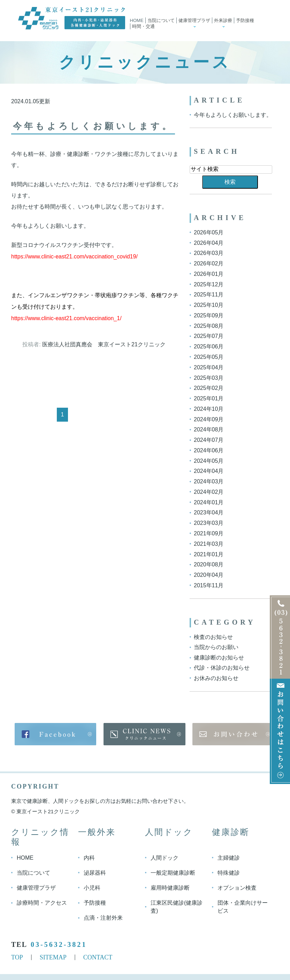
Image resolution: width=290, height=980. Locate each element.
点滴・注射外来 (103, 918)
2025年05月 (209, 357)
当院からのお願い (216, 647)
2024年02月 (209, 492)
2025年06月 (209, 346)
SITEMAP (53, 957)
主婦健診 (229, 858)
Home (137, 20)
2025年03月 (209, 378)
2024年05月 (209, 461)
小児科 (92, 888)
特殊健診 (229, 873)
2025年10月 (209, 305)
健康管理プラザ (194, 20)
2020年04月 (209, 575)
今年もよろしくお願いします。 (95, 126)
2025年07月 (209, 336)
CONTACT (98, 957)
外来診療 (223, 20)
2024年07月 (209, 440)
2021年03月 (209, 544)
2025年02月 (209, 388)
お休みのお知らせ (216, 678)
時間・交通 (143, 26)
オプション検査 (237, 888)
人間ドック (165, 858)
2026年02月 (209, 263)
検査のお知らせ (213, 637)
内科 (89, 858)
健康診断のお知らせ (219, 658)
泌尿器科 (95, 873)
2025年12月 (209, 284)
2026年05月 (209, 232)
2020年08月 (209, 564)
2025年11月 (209, 295)
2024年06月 (209, 450)
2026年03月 (209, 253)
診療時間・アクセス (42, 903)
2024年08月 (209, 429)
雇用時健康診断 (170, 888)
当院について (161, 20)
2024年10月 (209, 409)
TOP (17, 957)
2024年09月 (209, 419)
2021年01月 (209, 554)
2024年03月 (209, 481)
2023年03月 (209, 523)
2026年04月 (209, 243)
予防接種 (245, 20)
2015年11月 (209, 585)
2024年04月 (209, 471)
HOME (25, 858)
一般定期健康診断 (173, 873)
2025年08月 (209, 326)
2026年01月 (209, 274)
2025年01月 (209, 398)
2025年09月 (209, 315)
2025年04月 (209, 367)
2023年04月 (209, 512)
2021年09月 (209, 533)
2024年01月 (209, 502)
